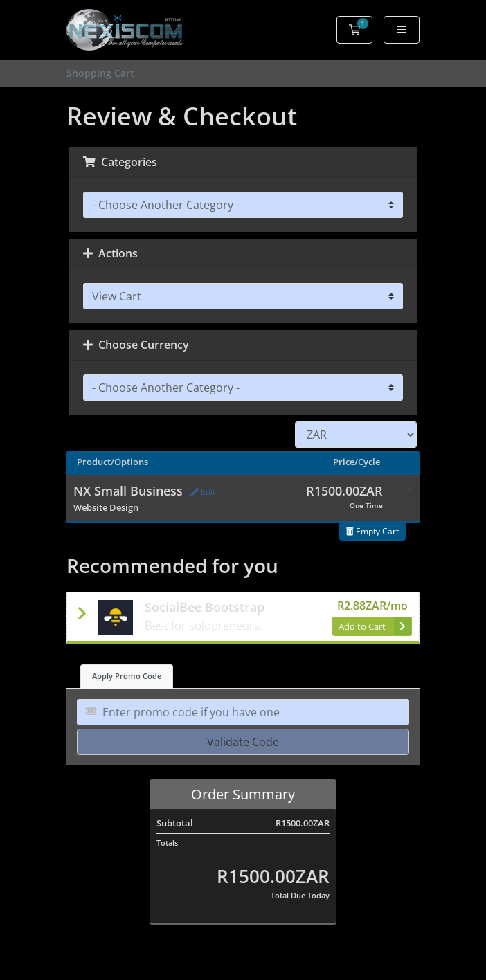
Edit (203, 492)
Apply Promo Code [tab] (127, 676)
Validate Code (243, 742)
